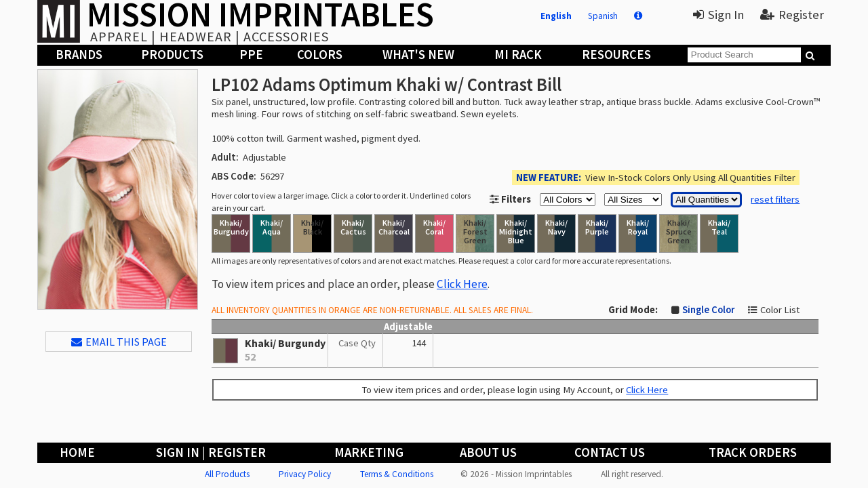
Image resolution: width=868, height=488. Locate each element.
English (556, 16)
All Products (227, 474)
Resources (616, 55)
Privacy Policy (305, 474)
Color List (780, 310)
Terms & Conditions (397, 474)
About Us (488, 452)
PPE (251, 55)
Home (77, 452)
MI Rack (518, 55)
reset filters (775, 199)
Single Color (708, 310)
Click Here (462, 284)
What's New (418, 55)
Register (792, 15)
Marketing (369, 452)
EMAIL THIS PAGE (119, 342)
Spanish (603, 16)
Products (172, 55)
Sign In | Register (211, 452)
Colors (320, 55)
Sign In (718, 15)
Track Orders (753, 452)
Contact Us (610, 452)
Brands (79, 55)
